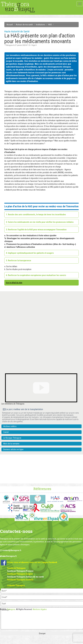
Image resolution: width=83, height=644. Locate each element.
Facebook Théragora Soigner (20, 574)
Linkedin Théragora (16, 585)
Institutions (40, 25)
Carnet (6, 432)
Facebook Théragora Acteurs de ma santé (26, 577)
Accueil (10, 25)
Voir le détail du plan (14, 283)
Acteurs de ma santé (24, 25)
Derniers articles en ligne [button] (13, 449)
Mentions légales (40, 609)
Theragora (11, 609)
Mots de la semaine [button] (11, 444)
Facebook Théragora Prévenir (20, 571)
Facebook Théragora (16, 568)
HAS (50, 25)
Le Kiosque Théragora (12, 438)
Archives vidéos (10, 426)
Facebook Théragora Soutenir (20, 580)
